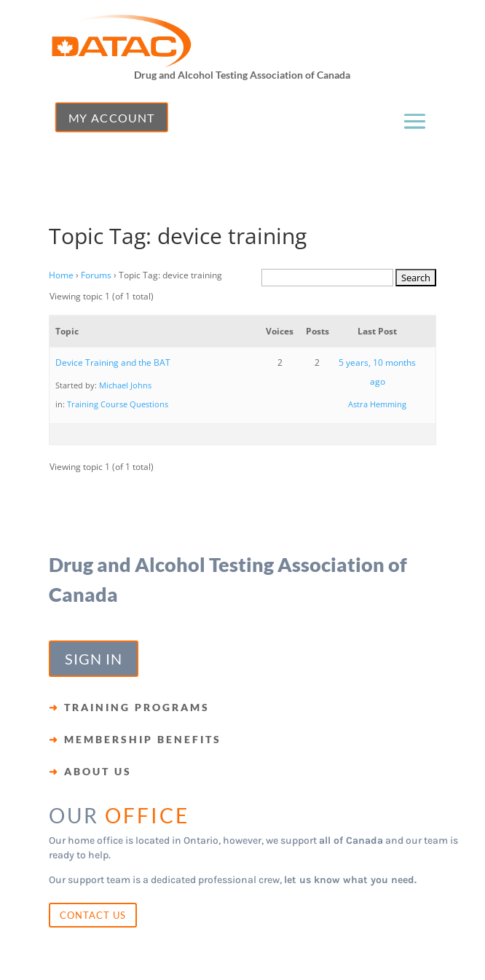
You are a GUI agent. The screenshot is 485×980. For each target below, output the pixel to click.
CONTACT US (93, 915)
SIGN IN (94, 659)
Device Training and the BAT (113, 362)
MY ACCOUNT (111, 117)
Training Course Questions (118, 404)
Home (61, 275)
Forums (96, 275)
